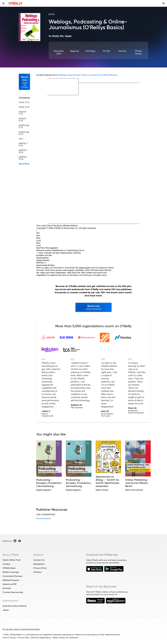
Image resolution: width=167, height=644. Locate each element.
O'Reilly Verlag (138, 52)
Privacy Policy (40, 568)
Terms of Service (10, 638)
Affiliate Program (11, 580)
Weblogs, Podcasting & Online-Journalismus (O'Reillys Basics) (88, 75)
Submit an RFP (10, 584)
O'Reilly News (9, 568)
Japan (6, 610)
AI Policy (37, 572)
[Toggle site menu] (3, 3)
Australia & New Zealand (15, 606)
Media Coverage (11, 572)
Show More (24, 164)
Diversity (7, 588)
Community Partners (12, 576)
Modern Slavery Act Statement (65, 638)
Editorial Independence (41, 638)
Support (38, 555)
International (10, 601)
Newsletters (39, 564)
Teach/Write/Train (12, 560)
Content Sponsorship (13, 592)
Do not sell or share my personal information (21, 629)
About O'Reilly (11, 555)
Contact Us (39, 560)
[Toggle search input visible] (164, 3)
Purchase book (43, 518)
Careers (6, 564)
